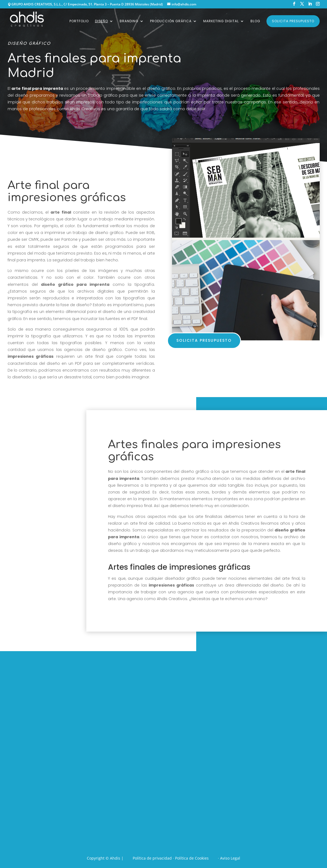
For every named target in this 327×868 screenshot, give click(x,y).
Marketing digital (221, 21)
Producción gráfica (171, 21)
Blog (255, 21)
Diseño (101, 21)
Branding (129, 21)
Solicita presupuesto (293, 21)
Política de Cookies (192, 858)
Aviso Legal (230, 858)
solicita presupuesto (204, 340)
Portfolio (79, 21)
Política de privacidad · (154, 858)
